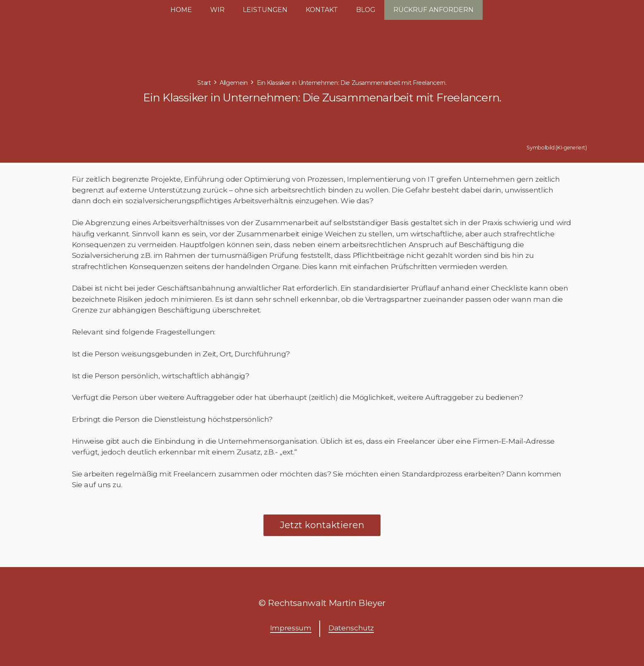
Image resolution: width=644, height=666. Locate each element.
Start (204, 83)
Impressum (291, 628)
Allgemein (234, 83)
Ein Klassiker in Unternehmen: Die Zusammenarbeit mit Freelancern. (352, 83)
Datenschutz (351, 628)
